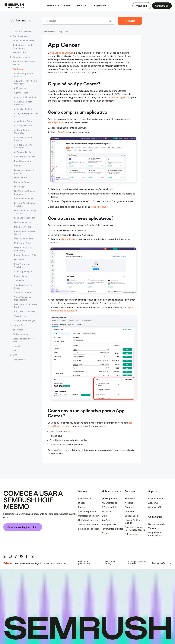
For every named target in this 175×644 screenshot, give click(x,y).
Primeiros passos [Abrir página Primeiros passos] (21, 36)
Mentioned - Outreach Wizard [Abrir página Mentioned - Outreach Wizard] (25, 233)
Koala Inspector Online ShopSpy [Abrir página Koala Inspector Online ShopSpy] (25, 212)
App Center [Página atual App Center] (18, 69)
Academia (153, 503)
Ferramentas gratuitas (112, 529)
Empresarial (100, 6)
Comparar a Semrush (89, 516)
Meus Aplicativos (56, 122)
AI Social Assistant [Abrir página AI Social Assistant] (23, 126)
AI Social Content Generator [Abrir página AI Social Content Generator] (22, 131)
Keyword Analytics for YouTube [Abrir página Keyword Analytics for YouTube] (25, 204)
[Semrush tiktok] (16, 556)
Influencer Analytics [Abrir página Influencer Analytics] (24, 199)
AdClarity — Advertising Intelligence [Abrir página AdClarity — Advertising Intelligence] (25, 82)
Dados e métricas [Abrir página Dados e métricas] (21, 334)
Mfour (105, 516)
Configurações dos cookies (138, 563)
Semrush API (155, 507)
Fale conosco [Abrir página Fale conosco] (19, 360)
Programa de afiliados (89, 529)
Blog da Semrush (156, 524)
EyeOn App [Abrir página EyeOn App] (19, 187)
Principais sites (109, 525)
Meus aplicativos (69, 239)
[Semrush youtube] (21, 556)
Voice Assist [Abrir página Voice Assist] (20, 316)
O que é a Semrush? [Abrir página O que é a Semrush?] (22, 32)
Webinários (154, 528)
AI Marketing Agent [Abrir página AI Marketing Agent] (23, 121)
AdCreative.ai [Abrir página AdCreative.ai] (21, 88)
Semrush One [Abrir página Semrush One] (19, 53)
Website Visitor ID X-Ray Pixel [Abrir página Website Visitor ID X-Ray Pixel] (26, 306)
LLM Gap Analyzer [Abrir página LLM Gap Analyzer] (23, 222)
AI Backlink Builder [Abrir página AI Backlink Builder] (23, 109)
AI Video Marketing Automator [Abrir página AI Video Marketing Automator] (23, 146)
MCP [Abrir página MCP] (15, 355)
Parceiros (130, 512)
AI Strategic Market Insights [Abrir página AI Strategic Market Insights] (23, 139)
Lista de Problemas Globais (134, 522)
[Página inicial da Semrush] (14, 6)
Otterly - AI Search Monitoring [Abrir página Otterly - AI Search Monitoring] (23, 249)
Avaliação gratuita (87, 512)
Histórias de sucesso (88, 520)
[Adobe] (8, 563)
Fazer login (142, 6)
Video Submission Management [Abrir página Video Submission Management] (23, 298)
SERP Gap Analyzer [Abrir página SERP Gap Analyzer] (23, 271)
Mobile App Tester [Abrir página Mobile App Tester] (23, 243)
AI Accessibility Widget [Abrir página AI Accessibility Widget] (25, 97)
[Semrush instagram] (10, 556)
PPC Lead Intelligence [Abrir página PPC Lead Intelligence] (25, 312)
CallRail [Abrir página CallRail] (18, 166)
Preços (67, 6)
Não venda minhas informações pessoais (136, 529)
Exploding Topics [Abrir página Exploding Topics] (22, 182)
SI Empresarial (109, 507)
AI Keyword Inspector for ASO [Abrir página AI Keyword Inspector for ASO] (26, 115)
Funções (82, 503)
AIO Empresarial (110, 503)
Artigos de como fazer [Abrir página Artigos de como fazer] (23, 41)
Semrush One (85, 499)
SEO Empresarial (110, 499)
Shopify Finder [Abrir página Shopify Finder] (21, 276)
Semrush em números (89, 525)
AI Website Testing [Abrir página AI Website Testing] (23, 152)
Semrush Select (133, 516)
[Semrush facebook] (27, 556)
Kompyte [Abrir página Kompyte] (17, 346)
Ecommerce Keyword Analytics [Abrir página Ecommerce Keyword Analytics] (24, 172)
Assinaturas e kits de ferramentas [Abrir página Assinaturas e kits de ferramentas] (23, 47)
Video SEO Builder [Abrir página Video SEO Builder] (23, 292)
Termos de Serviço (110, 563)
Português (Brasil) (161, 563)
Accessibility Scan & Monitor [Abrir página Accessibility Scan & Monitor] (24, 75)
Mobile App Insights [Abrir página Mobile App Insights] (24, 239)
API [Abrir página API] (14, 351)
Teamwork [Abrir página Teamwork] (18, 330)
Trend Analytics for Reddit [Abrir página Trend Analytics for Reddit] (23, 286)
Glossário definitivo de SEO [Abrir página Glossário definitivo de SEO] (24, 340)
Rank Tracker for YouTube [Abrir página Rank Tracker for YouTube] (22, 266)
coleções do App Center (119, 97)
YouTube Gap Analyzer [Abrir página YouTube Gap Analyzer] (25, 321)
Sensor (105, 533)
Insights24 (106, 512)
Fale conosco (131, 534)
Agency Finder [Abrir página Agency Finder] (21, 93)
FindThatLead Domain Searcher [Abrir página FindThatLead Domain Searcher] (25, 193)
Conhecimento (21, 21)
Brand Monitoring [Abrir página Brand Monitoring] (22, 161)
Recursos (81, 6)
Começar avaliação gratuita (23, 527)
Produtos (51, 6)
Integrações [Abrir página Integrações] (19, 325)
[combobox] (75, 21)
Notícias (129, 503)
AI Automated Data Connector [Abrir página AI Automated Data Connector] (23, 103)
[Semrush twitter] (32, 556)
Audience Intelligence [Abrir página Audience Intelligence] (25, 157)
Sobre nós (130, 499)
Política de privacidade (84, 563)
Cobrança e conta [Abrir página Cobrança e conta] (21, 57)
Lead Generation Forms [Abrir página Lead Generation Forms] (25, 218)
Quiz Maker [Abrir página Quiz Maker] (20, 260)
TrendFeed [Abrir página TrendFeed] (19, 281)
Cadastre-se (162, 6)
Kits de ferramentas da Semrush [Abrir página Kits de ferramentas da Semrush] (24, 63)
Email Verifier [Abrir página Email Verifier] (21, 178)
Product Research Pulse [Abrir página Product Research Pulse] (26, 255)
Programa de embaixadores (155, 534)
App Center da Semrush (62, 53)
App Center (63, 132)
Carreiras (130, 507)
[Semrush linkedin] (5, 556)
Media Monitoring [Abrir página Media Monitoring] (23, 227)
